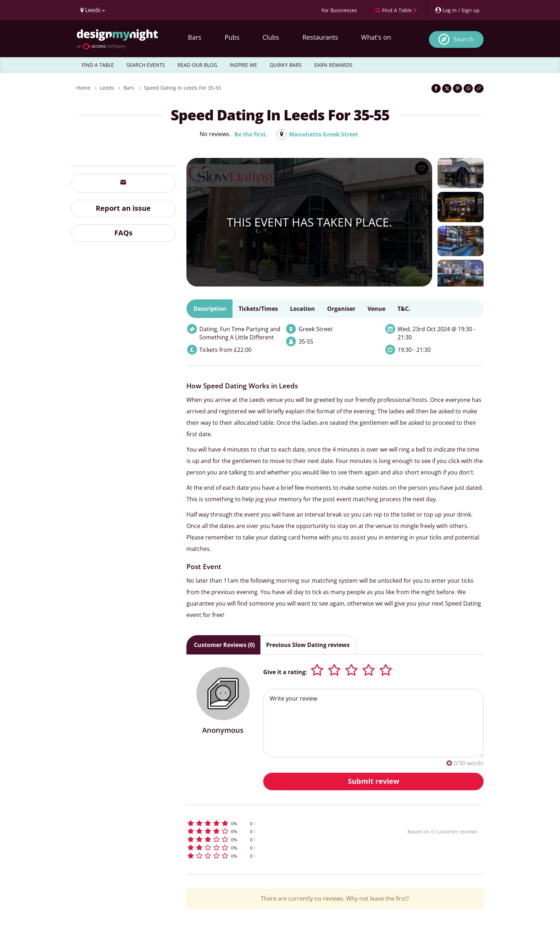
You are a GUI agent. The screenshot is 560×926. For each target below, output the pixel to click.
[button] (284, 823)
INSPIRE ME (243, 65)
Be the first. (251, 134)
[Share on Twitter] (447, 88)
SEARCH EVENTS (146, 65)
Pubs (232, 37)
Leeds (107, 88)
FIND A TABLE (98, 65)
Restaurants (320, 37)
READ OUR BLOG (197, 65)
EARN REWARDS (333, 65)
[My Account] (457, 10)
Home (83, 88)
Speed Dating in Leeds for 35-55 (182, 88)
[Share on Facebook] (436, 88)
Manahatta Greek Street (324, 134)
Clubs (271, 37)
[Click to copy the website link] (479, 88)
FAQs (123, 233)
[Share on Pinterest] (457, 88)
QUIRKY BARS (286, 65)
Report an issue (123, 208)
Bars (195, 37)
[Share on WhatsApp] (468, 88)
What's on (376, 37)
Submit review (374, 781)
